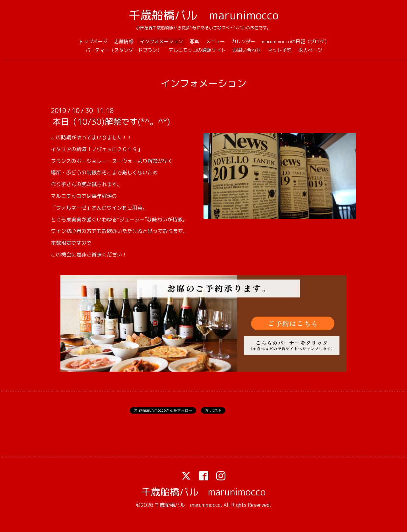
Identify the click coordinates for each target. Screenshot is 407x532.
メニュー (215, 42)
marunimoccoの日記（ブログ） (296, 42)
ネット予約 (280, 50)
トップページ (93, 42)
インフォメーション (161, 42)
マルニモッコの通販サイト (197, 50)
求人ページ (310, 50)
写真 (194, 42)
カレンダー (243, 42)
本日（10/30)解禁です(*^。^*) (111, 122)
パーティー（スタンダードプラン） (124, 50)
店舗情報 (124, 42)
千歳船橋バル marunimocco (204, 15)
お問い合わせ (247, 50)
